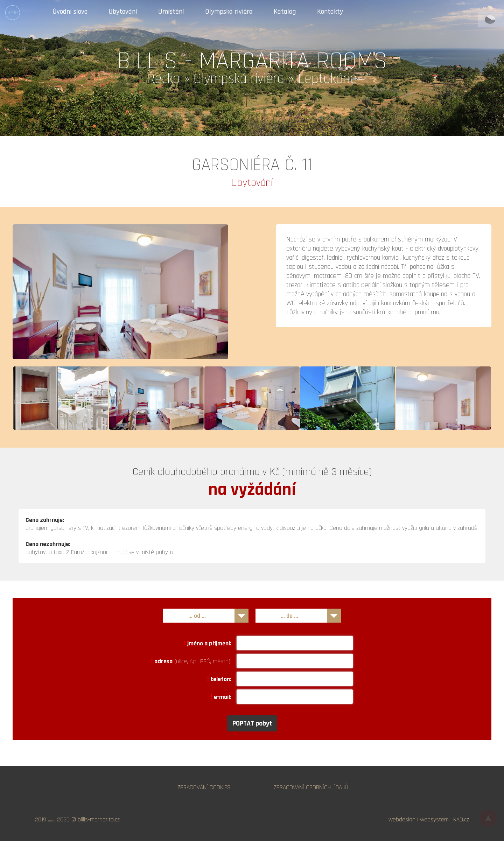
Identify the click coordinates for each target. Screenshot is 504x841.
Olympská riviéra (229, 12)
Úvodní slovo (70, 12)
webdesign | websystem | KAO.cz (429, 819)
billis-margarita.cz (99, 819)
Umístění (171, 12)
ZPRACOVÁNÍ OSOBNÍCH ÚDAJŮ (311, 787)
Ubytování (123, 12)
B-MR (13, 13)
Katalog (285, 12)
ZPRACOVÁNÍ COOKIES (204, 787)
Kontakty (330, 12)
